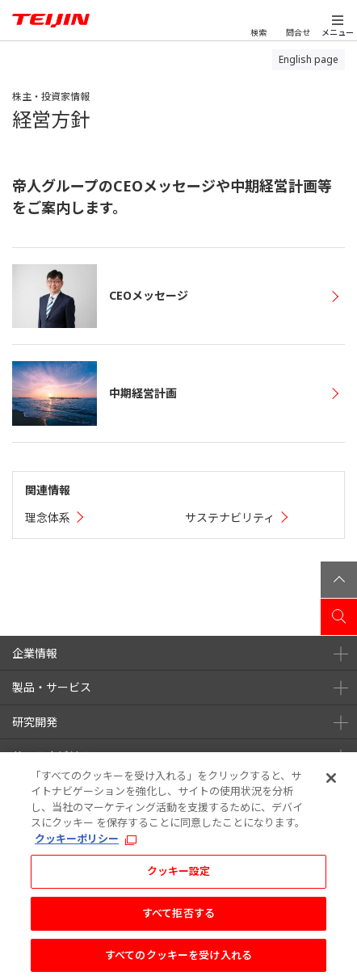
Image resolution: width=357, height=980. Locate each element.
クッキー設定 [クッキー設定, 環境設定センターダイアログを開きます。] (179, 876)
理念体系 (48, 517)
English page (309, 59)
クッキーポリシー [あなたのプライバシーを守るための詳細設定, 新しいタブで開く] (77, 843)
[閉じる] (331, 783)
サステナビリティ (230, 517)
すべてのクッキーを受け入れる (178, 960)
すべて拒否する (178, 918)
